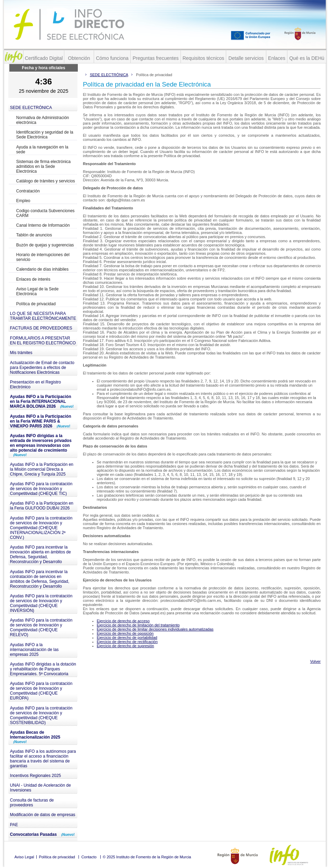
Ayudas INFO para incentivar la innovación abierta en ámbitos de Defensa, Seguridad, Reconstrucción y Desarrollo (40, 554)
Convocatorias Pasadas (42, 834)
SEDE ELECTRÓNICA (31, 108)
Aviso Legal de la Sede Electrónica (38, 291)
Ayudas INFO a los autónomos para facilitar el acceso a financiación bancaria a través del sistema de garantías (43, 759)
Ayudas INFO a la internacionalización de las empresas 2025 (34, 650)
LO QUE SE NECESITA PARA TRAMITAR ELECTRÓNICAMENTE (43, 316)
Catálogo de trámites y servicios (46, 181)
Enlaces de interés (33, 279)
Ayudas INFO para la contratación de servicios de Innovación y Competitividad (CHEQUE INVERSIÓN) (41, 603)
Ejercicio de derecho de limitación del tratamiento (138, 625)
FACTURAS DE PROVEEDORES (41, 328)
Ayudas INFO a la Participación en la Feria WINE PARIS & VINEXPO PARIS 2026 (41, 421)
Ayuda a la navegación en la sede (42, 150)
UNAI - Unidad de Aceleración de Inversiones (40, 788)
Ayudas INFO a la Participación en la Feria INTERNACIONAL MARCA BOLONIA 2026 (42, 401)
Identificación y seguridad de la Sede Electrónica (45, 135)
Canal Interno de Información (43, 225)
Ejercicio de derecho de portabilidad (127, 638)
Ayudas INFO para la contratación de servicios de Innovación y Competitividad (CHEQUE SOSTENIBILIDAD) (41, 715)
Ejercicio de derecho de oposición (125, 633)
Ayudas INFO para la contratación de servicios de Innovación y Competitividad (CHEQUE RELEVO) (41, 627)
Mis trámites (21, 353)
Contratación (28, 191)
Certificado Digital (44, 58)
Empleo (23, 201)
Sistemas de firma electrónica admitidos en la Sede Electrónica (43, 166)
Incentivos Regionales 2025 (35, 776)
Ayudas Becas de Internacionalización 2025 (35, 737)
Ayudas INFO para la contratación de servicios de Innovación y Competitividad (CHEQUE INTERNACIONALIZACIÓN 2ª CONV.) (41, 528)
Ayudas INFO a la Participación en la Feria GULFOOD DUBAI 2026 (42, 506)
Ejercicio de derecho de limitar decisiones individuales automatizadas (155, 629)
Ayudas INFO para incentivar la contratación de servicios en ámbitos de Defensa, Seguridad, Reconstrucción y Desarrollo (40, 579)
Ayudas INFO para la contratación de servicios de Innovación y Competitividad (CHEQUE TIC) (41, 489)
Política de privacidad (36, 304)
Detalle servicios (246, 58)
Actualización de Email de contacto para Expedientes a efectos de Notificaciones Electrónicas (42, 368)
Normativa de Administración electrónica (43, 120)
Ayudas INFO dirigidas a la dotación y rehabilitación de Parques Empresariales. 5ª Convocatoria (43, 669)
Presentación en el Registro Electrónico (35, 385)
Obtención (79, 58)
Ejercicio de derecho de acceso (123, 621)
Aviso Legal (24, 857)
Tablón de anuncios (34, 235)
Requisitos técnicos (204, 58)
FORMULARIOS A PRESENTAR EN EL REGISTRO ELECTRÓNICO (43, 341)
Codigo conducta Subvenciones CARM (45, 213)
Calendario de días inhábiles (42, 269)
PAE (14, 825)
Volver (316, 661)
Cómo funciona (112, 58)
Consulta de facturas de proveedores (32, 803)
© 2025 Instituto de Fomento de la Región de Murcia (147, 857)
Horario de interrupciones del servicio (43, 257)
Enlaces (277, 58)
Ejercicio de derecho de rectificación (127, 642)
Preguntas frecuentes (155, 58)
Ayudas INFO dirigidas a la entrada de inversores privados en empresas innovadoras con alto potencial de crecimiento (41, 445)
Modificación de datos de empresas (43, 815)
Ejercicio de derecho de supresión (126, 646)
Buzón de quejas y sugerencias (45, 245)
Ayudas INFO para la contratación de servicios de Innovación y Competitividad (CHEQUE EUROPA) (41, 691)
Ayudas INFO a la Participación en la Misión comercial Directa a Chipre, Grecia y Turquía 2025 (42, 469)
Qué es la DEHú (307, 58)
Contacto (89, 857)
